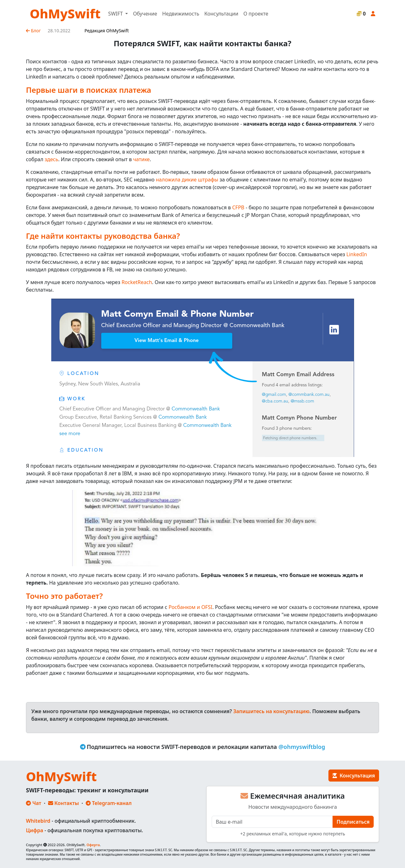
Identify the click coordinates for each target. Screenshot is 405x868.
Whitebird (38, 821)
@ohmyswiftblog (302, 747)
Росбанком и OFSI (190, 607)
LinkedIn (357, 254)
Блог (33, 31)
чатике (142, 159)
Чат (34, 803)
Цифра (34, 830)
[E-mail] (272, 822)
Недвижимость (181, 14)
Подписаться (353, 822)
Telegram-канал (109, 803)
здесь (51, 159)
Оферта (93, 845)
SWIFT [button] (116, 14)
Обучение (145, 14)
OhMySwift (65, 13)
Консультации (221, 14)
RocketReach (137, 282)
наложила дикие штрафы (187, 180)
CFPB (238, 207)
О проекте (256, 14)
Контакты (64, 803)
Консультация (354, 776)
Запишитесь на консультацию (271, 711)
